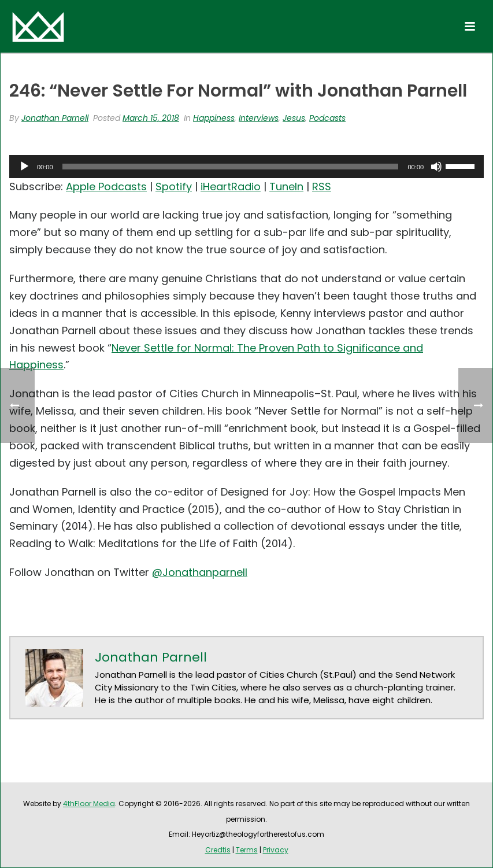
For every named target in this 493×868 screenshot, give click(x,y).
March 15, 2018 (151, 118)
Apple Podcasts (106, 186)
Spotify (174, 186)
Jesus (294, 118)
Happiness (214, 118)
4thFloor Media (89, 804)
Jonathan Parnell (55, 118)
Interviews (259, 118)
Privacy (276, 850)
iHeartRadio (231, 186)
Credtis (218, 850)
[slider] (231, 167)
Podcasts (327, 118)
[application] (247, 167)
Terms (247, 850)
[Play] (24, 167)
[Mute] (436, 167)
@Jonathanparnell (200, 572)
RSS (322, 186)
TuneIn (286, 186)
